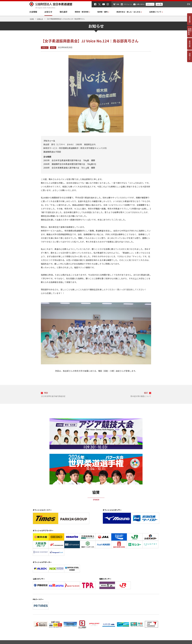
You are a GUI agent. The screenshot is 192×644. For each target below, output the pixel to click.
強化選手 (64, 12)
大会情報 (33, 12)
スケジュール (128, 4)
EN (189, 4)
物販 (118, 4)
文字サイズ (150, 4)
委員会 (53, 48)
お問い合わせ (140, 4)
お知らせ (48, 12)
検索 (158, 4)
